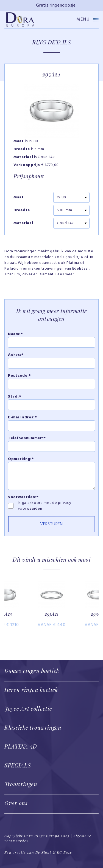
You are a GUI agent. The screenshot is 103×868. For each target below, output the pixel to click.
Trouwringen (21, 784)
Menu (87, 20)
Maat (19, 198)
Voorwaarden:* (23, 497)
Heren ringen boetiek (31, 689)
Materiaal (23, 223)
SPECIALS (18, 765)
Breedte (22, 210)
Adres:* (16, 355)
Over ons (16, 803)
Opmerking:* (21, 459)
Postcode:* (20, 376)
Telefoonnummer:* (27, 438)
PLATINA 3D (21, 746)
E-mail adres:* (23, 417)
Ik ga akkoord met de (38, 503)
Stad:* (15, 397)
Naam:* (15, 334)
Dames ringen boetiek (32, 671)
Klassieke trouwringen (33, 727)
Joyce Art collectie (28, 708)
